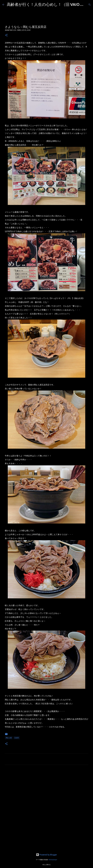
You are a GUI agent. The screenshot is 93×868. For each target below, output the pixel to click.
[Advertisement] (46, 789)
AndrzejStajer (53, 860)
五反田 (17, 738)
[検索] (90, 5)
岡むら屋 (9, 738)
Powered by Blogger (46, 855)
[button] (6, 35)
